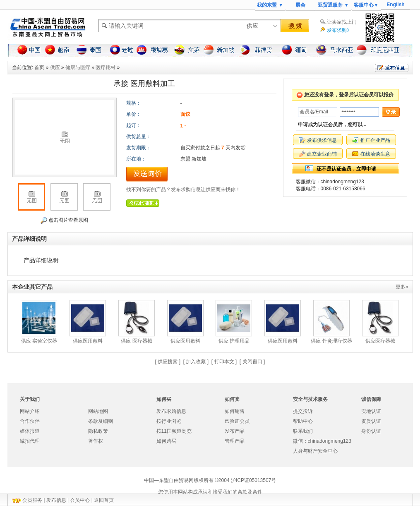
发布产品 (235, 431)
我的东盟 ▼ (270, 5)
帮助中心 (303, 421)
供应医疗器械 (380, 341)
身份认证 (371, 431)
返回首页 (104, 500)
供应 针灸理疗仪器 (331, 341)
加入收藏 (196, 362)
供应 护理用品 (234, 341)
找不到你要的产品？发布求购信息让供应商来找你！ (183, 189)
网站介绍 (30, 411)
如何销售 (235, 411)
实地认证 (371, 411)
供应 (55, 67)
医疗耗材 (106, 67)
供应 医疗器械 (136, 341)
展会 (300, 5)
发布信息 (56, 500)
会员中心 (80, 500)
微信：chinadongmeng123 (322, 441)
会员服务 (32, 500)
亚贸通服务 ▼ (333, 5)
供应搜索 (168, 362)
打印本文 (224, 362)
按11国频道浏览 (174, 431)
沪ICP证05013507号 (253, 480)
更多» (402, 287)
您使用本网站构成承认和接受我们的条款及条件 (210, 492)
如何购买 (166, 441)
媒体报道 (30, 431)
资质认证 (371, 421)
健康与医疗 (78, 67)
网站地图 (98, 411)
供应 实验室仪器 (39, 341)
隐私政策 (98, 431)
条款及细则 (101, 421)
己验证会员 (237, 421)
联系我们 (303, 431)
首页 (39, 67)
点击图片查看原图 (64, 221)
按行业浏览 (169, 421)
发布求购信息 (171, 411)
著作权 (96, 441)
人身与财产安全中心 (315, 451)
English (395, 5)
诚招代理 (30, 441)
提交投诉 (303, 411)
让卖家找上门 (342, 22)
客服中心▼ (366, 5)
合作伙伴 (30, 421)
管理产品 (235, 441)
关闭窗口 (252, 362)
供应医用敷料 (88, 341)
